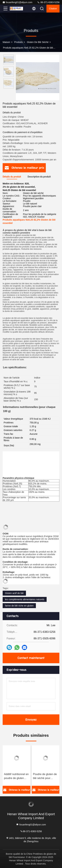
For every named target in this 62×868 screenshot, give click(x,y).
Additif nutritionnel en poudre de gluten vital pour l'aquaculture (16, 776)
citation (53, 9)
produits (18, 42)
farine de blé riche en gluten (19, 606)
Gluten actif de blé (14, 593)
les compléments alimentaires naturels (25, 599)
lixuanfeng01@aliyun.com (17, 2)
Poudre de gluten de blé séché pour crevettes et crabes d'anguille (45, 776)
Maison (6, 42)
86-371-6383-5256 (48, 2)
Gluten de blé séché (38, 42)
